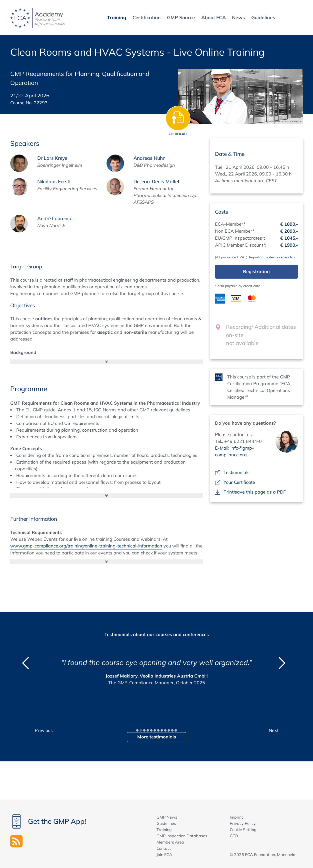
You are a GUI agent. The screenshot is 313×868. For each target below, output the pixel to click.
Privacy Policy (243, 823)
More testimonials (157, 737)
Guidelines (166, 823)
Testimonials (236, 472)
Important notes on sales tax (272, 257)
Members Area (170, 842)
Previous (44, 730)
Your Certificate (239, 482)
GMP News (167, 817)
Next (274, 730)
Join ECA (164, 855)
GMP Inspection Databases (182, 836)
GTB (234, 836)
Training (164, 830)
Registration (256, 271)
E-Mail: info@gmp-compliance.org (234, 451)
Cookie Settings (244, 830)
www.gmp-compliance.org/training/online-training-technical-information (86, 546)
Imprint (236, 817)
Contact (164, 848)
